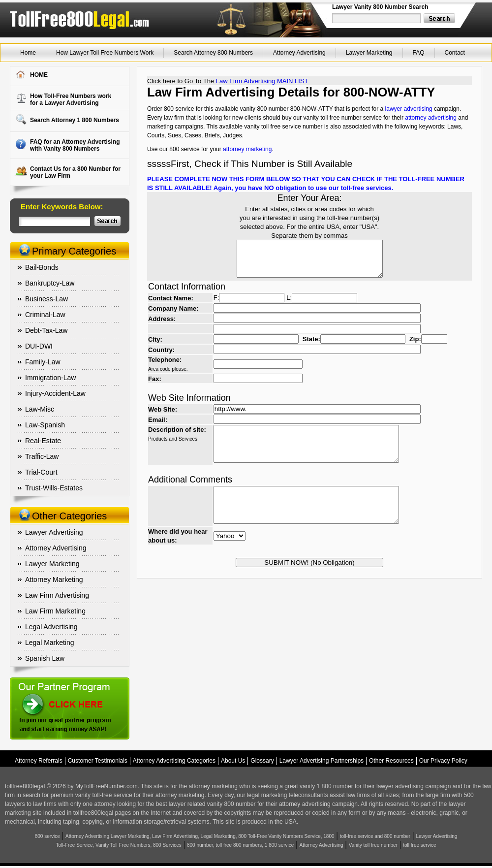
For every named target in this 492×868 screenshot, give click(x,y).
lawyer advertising (409, 109)
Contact (455, 53)
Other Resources (391, 761)
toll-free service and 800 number (375, 836)
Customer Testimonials (98, 761)
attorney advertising (431, 118)
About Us (233, 761)
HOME (39, 75)
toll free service (419, 845)
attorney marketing (247, 149)
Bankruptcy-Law (50, 283)
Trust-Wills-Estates (54, 488)
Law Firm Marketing (55, 611)
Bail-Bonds (42, 267)
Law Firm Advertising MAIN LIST (262, 81)
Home (28, 53)
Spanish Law (45, 658)
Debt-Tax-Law (46, 330)
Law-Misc (40, 409)
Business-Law (46, 299)
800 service (47, 836)
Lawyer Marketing (369, 53)
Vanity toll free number (373, 845)
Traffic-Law (42, 456)
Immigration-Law (50, 378)
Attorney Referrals (39, 761)
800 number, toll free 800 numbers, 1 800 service (240, 845)
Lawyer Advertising (54, 532)
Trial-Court (41, 472)
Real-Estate (43, 441)
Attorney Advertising (299, 53)
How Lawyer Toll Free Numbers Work (105, 53)
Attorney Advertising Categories (174, 761)
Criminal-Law (45, 315)
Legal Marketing (50, 643)
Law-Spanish (45, 425)
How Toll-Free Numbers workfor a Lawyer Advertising (71, 99)
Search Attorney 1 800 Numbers (75, 120)
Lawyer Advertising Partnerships (322, 761)
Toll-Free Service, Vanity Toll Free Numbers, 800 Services (119, 845)
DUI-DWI (39, 346)
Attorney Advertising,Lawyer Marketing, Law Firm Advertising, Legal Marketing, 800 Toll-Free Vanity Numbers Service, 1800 (200, 836)
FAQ (419, 53)
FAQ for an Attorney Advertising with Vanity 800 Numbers (75, 145)
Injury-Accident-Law (55, 393)
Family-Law (43, 362)
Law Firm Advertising (57, 595)
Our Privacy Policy (443, 761)
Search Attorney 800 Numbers (213, 53)
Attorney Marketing (54, 579)
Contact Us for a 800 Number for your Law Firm (75, 172)
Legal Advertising (51, 627)
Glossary (262, 761)
